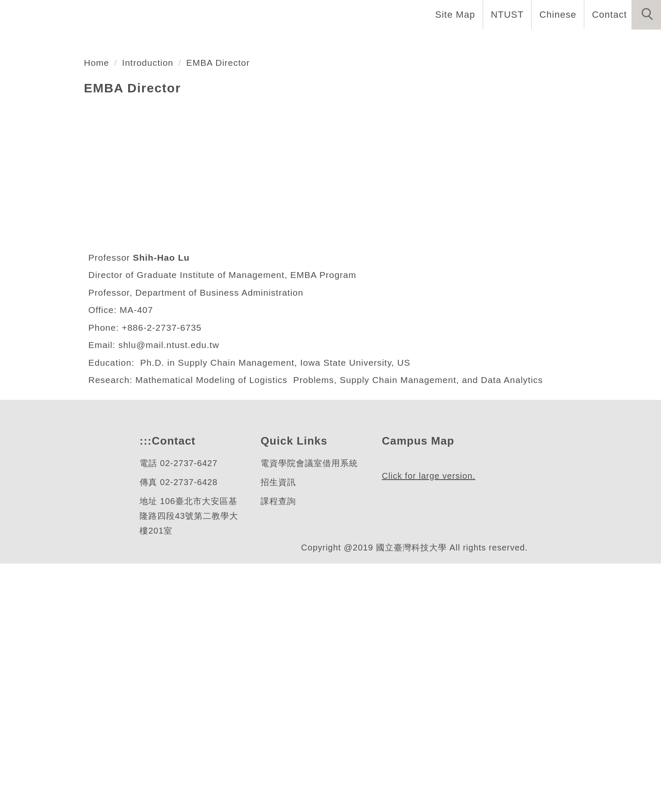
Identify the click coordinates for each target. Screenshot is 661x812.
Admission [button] (536, 42)
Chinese (555, 14)
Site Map (453, 14)
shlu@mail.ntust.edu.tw (175, 593)
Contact (608, 14)
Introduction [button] (249, 42)
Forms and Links (615, 42)
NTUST (505, 14)
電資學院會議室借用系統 (309, 712)
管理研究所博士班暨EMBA (130, 215)
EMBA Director (228, 311)
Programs (413, 42)
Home (188, 42)
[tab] (334, 248)
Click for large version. (429, 762)
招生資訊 (278, 731)
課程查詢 (278, 750)
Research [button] (473, 42)
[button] (646, 15)
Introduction (153, 311)
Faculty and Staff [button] (335, 42)
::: (145, 689)
